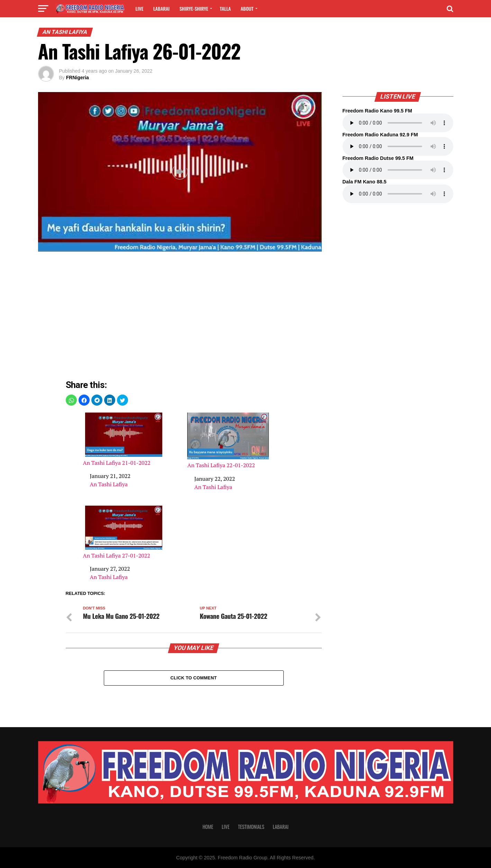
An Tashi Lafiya (109, 484)
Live (140, 8)
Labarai (161, 8)
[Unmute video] (180, 172)
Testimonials (251, 827)
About (247, 8)
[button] (71, 400)
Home (208, 827)
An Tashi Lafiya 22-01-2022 (228, 441)
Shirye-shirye (194, 8)
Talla (225, 8)
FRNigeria (78, 78)
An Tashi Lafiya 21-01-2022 (124, 439)
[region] (194, 317)
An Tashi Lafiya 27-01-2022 (124, 532)
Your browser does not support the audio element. (398, 123)
